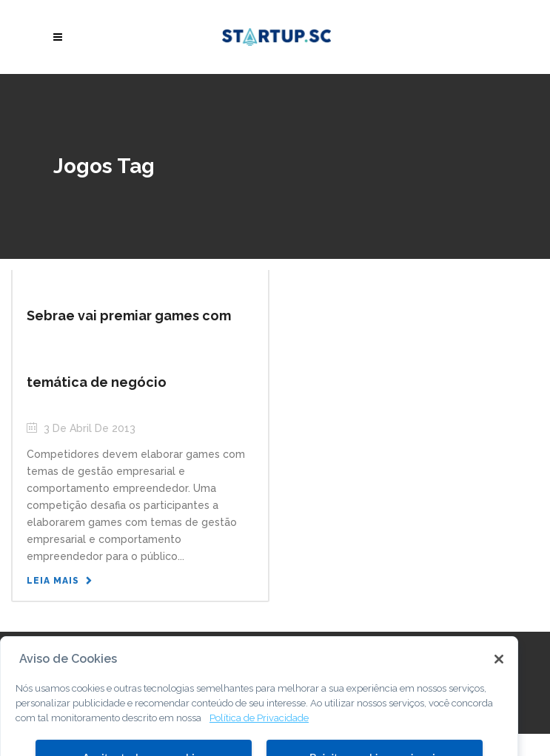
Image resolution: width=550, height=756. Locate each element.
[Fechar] (499, 671)
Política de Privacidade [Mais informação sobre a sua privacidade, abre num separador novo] (259, 729)
